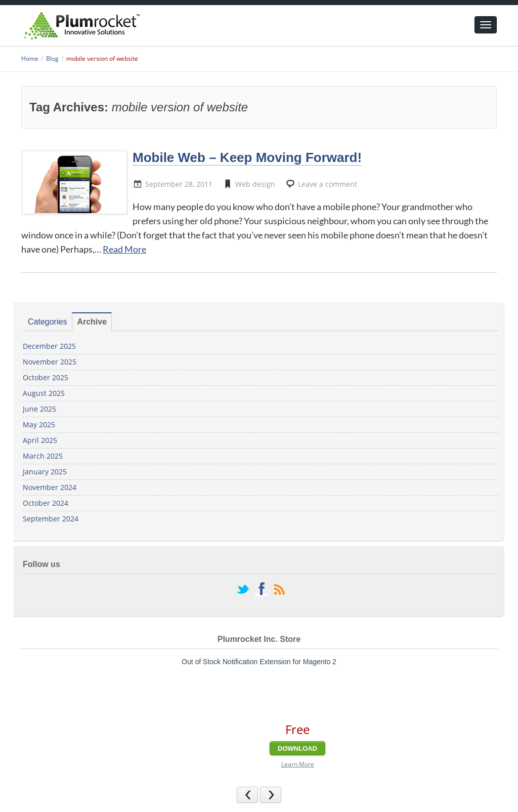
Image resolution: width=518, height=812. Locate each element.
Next (281, 794)
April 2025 (40, 440)
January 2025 (45, 472)
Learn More (298, 764)
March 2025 (43, 456)
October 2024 (46, 503)
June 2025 (39, 409)
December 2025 (49, 346)
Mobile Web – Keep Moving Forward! (247, 157)
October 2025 (46, 377)
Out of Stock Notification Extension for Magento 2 (259, 662)
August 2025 (44, 393)
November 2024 (50, 487)
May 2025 (39, 424)
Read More (124, 249)
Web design (255, 184)
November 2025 (50, 362)
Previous (258, 794)
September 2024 (51, 519)
